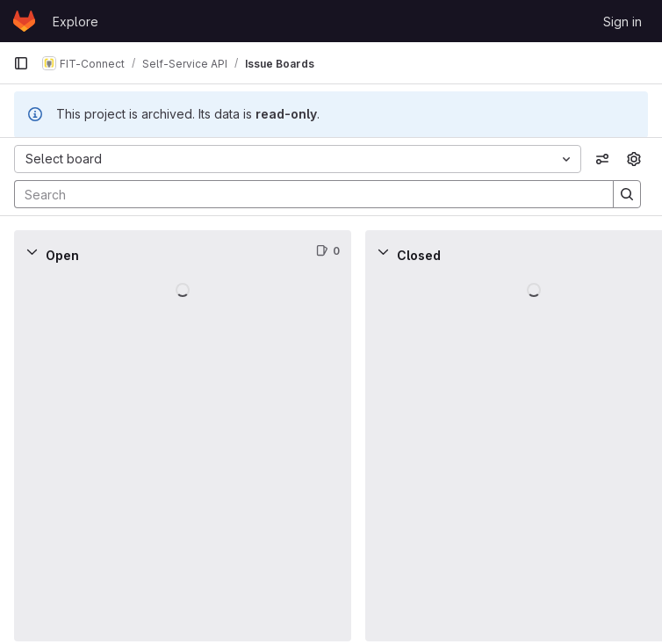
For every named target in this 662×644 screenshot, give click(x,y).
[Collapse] (32, 251)
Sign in (622, 22)
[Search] (305, 194)
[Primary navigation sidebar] (21, 63)
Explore (76, 22)
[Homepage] (24, 21)
